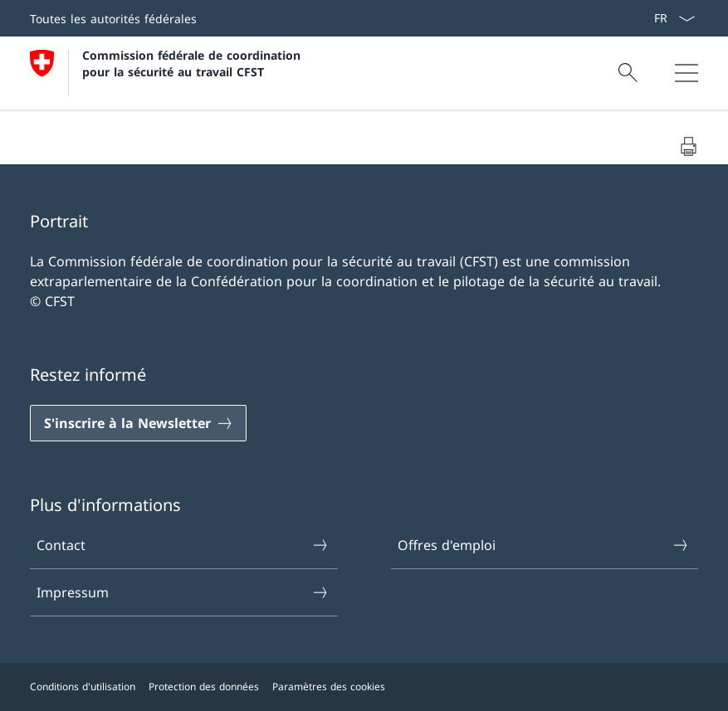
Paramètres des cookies (329, 687)
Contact (183, 545)
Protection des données (204, 687)
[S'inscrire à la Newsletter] (138, 423)
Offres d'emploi (544, 545)
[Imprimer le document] (688, 146)
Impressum (183, 592)
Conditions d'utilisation (83, 687)
